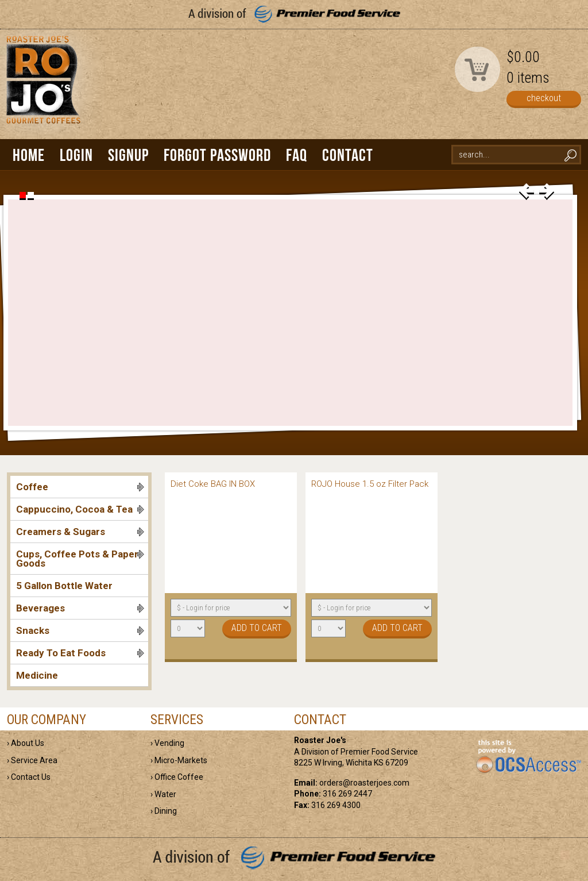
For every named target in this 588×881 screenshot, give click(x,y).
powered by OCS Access (528, 757)
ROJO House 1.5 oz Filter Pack (370, 484)
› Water (163, 794)
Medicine (37, 675)
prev (527, 192)
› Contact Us (29, 777)
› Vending (167, 743)
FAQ (297, 155)
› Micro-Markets (179, 760)
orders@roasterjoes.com (364, 783)
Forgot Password (217, 155)
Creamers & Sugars (80, 532)
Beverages (80, 608)
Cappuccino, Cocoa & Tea (80, 509)
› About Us (26, 743)
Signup (128, 155)
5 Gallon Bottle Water (64, 586)
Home (29, 155)
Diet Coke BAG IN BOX (213, 484)
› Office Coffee (177, 777)
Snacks (80, 630)
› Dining (164, 811)
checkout (544, 98)
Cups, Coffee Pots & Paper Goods (80, 559)
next (547, 192)
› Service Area (32, 760)
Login (76, 155)
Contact (348, 155)
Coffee (80, 487)
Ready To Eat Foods (80, 653)
